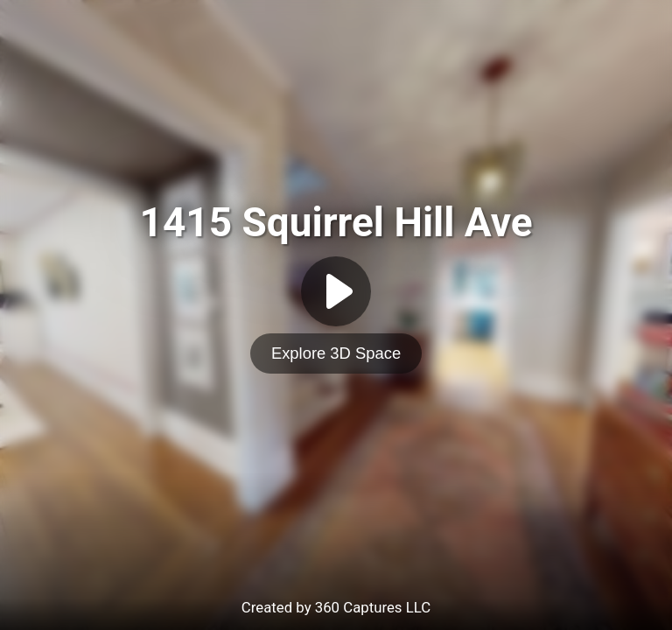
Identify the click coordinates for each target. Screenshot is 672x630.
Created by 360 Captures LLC (336, 607)
